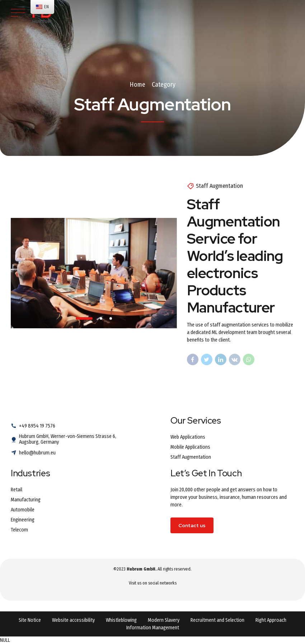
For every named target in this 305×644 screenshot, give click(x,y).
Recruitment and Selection (217, 620)
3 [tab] (111, 318)
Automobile (23, 510)
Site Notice (30, 620)
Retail (17, 490)
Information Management (153, 628)
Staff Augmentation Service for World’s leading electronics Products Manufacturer (235, 256)
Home (137, 85)
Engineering (23, 520)
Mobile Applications (190, 447)
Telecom (19, 530)
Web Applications (188, 437)
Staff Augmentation (219, 186)
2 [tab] (101, 318)
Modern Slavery (164, 620)
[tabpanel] (94, 273)
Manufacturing (26, 500)
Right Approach (271, 620)
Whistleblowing (121, 620)
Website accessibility (73, 620)
